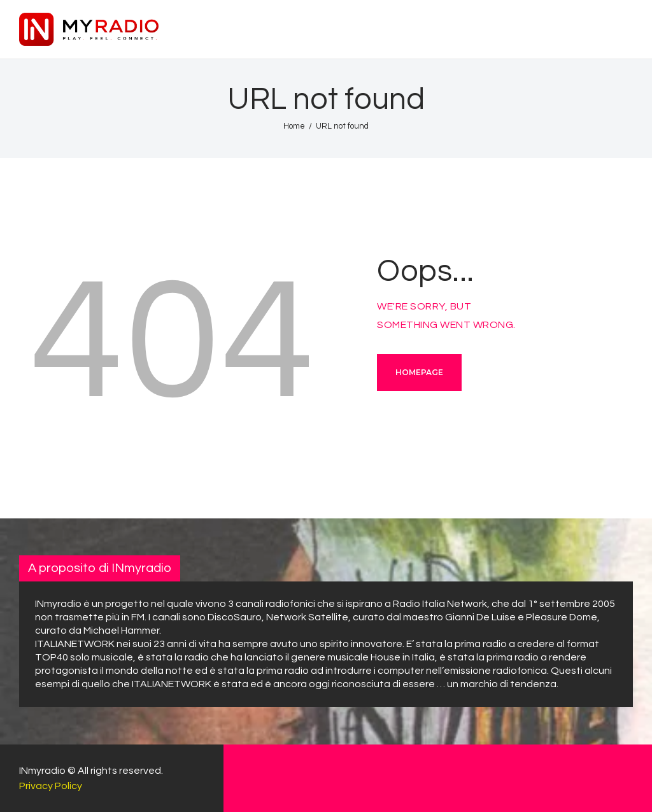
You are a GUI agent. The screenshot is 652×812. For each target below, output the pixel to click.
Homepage (419, 372)
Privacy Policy (51, 786)
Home (294, 126)
